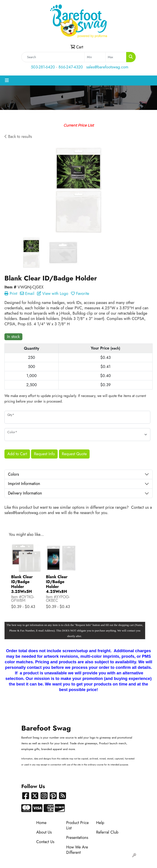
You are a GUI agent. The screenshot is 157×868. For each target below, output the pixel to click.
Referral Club (107, 832)
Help (100, 823)
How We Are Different (77, 850)
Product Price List (78, 825)
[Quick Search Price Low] (95, 57)
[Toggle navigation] (7, 80)
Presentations (77, 838)
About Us (44, 832)
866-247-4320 (71, 67)
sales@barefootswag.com (107, 67)
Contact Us (45, 842)
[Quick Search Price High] (116, 57)
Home (41, 823)
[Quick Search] (53, 57)
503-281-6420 (43, 67)
